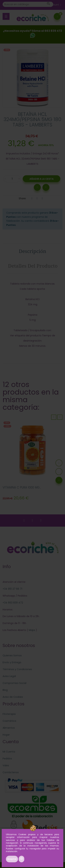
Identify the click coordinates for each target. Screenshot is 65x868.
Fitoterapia (9, 714)
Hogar (6, 735)
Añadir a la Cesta (42, 179)
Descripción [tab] (32, 251)
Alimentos (9, 728)
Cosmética (9, 721)
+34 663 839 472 (13, 603)
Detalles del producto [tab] (33, 266)
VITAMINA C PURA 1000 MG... (22, 487)
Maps (32, 630)
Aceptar (12, 859)
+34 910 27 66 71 (12, 589)
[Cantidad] (12, 179)
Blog (5, 690)
